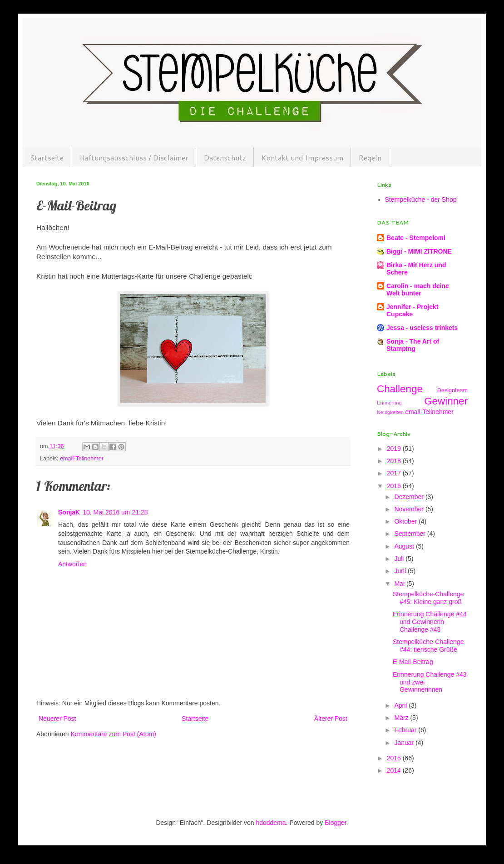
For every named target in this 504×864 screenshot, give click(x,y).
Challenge (400, 389)
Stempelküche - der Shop (421, 200)
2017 (395, 473)
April (401, 705)
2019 (395, 449)
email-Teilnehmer (82, 459)
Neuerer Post (57, 719)
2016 (395, 486)
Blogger (335, 823)
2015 (395, 758)
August (405, 546)
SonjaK (69, 512)
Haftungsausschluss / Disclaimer (134, 157)
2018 (395, 461)
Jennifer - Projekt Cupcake (412, 310)
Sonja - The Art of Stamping (413, 345)
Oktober (406, 521)
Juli (400, 559)
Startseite (47, 157)
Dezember (410, 497)
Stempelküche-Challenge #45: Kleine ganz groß (428, 598)
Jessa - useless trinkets (422, 328)
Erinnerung (389, 403)
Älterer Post (331, 719)
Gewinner (446, 401)
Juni (401, 571)
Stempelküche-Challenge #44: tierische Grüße (428, 646)
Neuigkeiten (390, 412)
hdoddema (271, 823)
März (402, 718)
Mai (400, 584)
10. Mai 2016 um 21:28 (115, 512)
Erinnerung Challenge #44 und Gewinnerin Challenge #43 (430, 622)
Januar (405, 743)
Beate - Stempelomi (416, 238)
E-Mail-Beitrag (413, 662)
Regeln (370, 157)
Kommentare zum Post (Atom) (114, 734)
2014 (395, 770)
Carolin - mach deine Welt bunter (418, 290)
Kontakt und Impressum (302, 157)
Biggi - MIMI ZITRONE (419, 251)
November (410, 509)
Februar (406, 730)
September (410, 534)
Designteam (452, 390)
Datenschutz (225, 157)
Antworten (72, 564)
